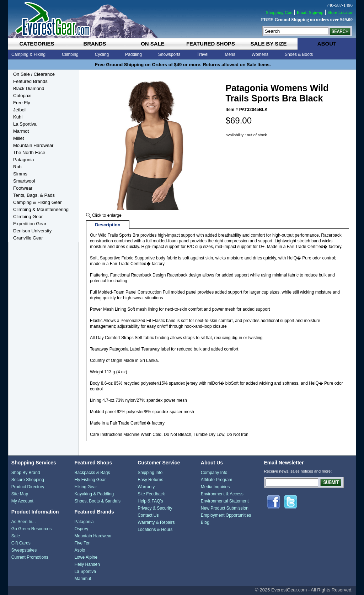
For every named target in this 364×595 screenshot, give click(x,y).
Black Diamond (29, 88)
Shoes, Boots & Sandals (97, 501)
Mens (230, 54)
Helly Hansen (87, 564)
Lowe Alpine (86, 557)
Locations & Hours (155, 530)
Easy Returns (150, 480)
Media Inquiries (215, 487)
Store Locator (340, 12)
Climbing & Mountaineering (41, 209)
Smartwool (24, 181)
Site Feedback (151, 494)
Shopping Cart (279, 12)
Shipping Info (150, 473)
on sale (153, 44)
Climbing (70, 54)
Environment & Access (222, 494)
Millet (18, 138)
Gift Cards (21, 543)
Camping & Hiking (28, 54)
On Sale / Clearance (34, 74)
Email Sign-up (310, 12)
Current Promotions (30, 557)
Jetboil (20, 110)
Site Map (20, 494)
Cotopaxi (22, 96)
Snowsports (169, 54)
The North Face (29, 152)
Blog (205, 522)
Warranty (146, 487)
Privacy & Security (155, 508)
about (327, 44)
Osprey (81, 529)
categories (37, 44)
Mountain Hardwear (33, 145)
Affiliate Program (216, 480)
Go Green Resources (31, 529)
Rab (17, 167)
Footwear (23, 188)
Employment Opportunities (226, 515)
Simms (20, 174)
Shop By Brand (26, 473)
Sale (16, 536)
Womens (260, 54)
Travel (203, 54)
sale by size (268, 44)
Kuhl (18, 117)
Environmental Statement (225, 501)
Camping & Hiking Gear (38, 202)
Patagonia (24, 160)
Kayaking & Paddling (94, 494)
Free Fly (22, 103)
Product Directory (28, 487)
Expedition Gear (30, 224)
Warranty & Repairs (156, 522)
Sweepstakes (24, 550)
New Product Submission (225, 508)
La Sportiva (25, 124)
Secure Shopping (28, 480)
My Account (22, 501)
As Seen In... (24, 522)
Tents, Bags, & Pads (34, 195)
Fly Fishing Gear (90, 480)
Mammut (83, 579)
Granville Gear (28, 238)
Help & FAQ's (150, 501)
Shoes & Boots (299, 54)
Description (108, 225)
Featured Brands (30, 81)
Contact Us (148, 515)
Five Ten (82, 543)
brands (95, 44)
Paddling (133, 54)
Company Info (214, 473)
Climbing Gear (28, 217)
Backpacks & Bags (92, 473)
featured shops (211, 44)
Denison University (32, 231)
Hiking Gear (85, 487)
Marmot (21, 131)
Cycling (102, 54)
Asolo (80, 550)
